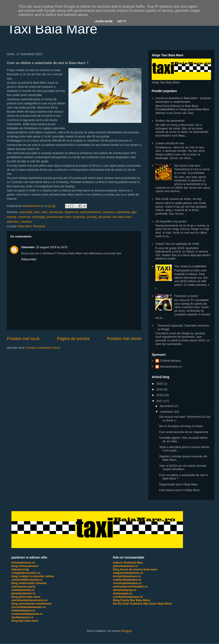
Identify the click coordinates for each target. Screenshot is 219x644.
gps (134, 212)
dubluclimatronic (91, 212)
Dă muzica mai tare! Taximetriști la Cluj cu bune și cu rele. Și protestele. (192, 169)
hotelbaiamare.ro (23, 610)
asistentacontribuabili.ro (130, 586)
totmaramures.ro (171, 367)
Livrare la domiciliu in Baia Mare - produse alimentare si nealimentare (183, 100)
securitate (104, 217)
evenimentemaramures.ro (29, 600)
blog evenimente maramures (31, 604)
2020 (160, 384)
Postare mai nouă (23, 339)
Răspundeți (29, 259)
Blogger (127, 631)
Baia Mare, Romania (32, 226)
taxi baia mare (122, 217)
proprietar (79, 217)
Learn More (104, 21)
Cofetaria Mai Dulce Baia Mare (151, 604)
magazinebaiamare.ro (128, 573)
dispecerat (72, 212)
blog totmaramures (25, 566)
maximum (24, 217)
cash (44, 212)
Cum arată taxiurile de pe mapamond (183, 432)
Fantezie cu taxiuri (186, 296)
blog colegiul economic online (33, 576)
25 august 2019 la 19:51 (52, 247)
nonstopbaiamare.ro (127, 583)
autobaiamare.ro (23, 590)
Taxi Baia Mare (52, 29)
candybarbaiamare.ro (128, 597)
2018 (160, 395)
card (36, 212)
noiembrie (167, 412)
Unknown (28, 247)
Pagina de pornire (73, 339)
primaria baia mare (59, 217)
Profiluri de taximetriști (170, 121)
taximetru (13, 222)
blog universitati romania (29, 583)
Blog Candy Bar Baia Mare (132, 600)
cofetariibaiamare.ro (127, 580)
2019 (160, 389)
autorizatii (26, 212)
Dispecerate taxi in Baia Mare (178, 484)
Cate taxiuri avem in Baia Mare (179, 490)
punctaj (92, 217)
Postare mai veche (124, 339)
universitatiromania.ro (27, 580)
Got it (122, 21)
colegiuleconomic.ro (26, 573)
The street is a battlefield (190, 266)
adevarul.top (20, 569)
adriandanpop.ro (125, 590)
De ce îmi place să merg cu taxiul (181, 426)
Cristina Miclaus (170, 361)
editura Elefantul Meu (128, 563)
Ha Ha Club (121, 604)
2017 (160, 401)
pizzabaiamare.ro (23, 593)
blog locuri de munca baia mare (135, 569)
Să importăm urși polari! (171, 221)
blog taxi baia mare (25, 621)
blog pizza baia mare (26, 597)
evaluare (109, 212)
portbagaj (39, 217)
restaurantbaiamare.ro (27, 614)
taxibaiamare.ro (22, 617)
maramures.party (23, 586)
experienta (123, 212)
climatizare (56, 212)
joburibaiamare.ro (125, 566)
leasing (12, 217)
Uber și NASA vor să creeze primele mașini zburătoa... (183, 468)
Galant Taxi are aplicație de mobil (177, 244)
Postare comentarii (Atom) (43, 348)
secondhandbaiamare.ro (29, 607)
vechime (26, 222)
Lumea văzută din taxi (170, 143)
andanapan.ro (123, 593)
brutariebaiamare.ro (127, 576)
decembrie (167, 406)
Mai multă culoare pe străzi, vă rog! (178, 199)
